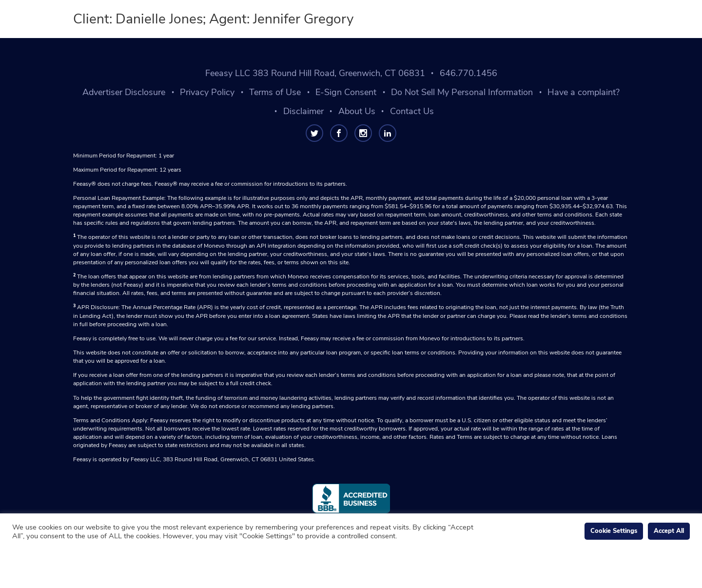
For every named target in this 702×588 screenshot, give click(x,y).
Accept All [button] (669, 531)
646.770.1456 (468, 73)
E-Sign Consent (346, 92)
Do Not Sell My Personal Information (462, 92)
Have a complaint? (584, 92)
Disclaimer (303, 111)
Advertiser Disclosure (124, 92)
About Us (357, 111)
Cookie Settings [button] (614, 531)
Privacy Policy (207, 92)
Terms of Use (275, 92)
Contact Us (412, 111)
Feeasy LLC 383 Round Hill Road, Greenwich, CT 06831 (315, 73)
